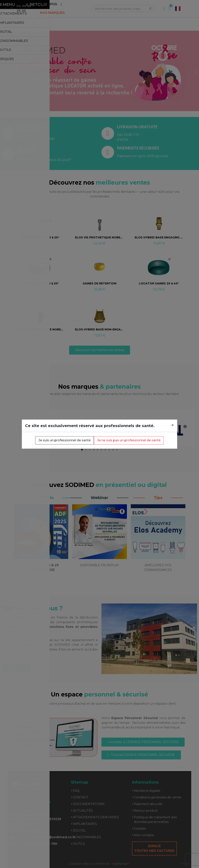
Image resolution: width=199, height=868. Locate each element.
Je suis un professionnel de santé (65, 440)
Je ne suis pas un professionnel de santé (129, 440)
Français (185, 863)
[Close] (173, 425)
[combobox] (185, 863)
